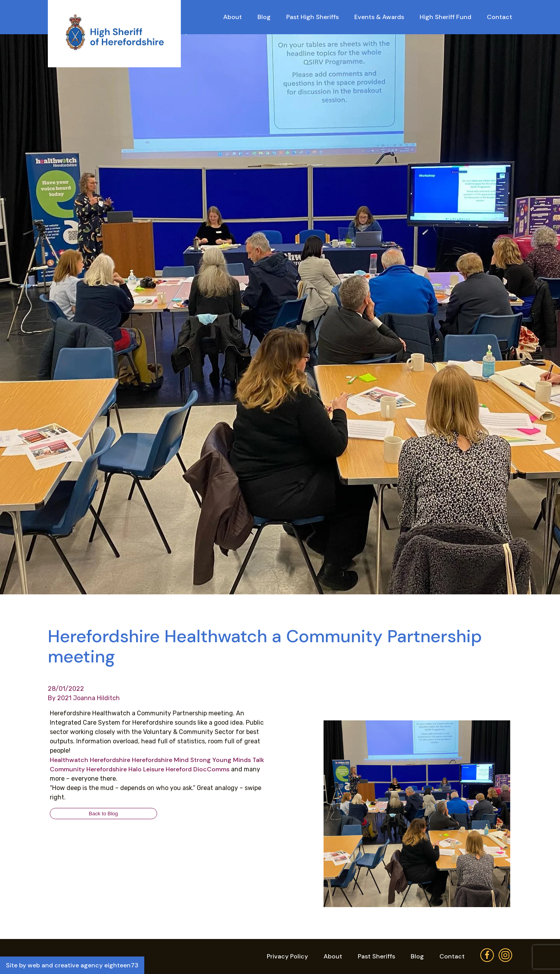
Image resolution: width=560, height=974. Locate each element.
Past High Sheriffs (312, 17)
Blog (264, 17)
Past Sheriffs (376, 956)
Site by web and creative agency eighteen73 (72, 965)
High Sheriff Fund (445, 17)
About (233, 17)
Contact (500, 17)
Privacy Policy (287, 956)
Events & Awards (379, 17)
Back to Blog (103, 814)
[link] (90, 760)
